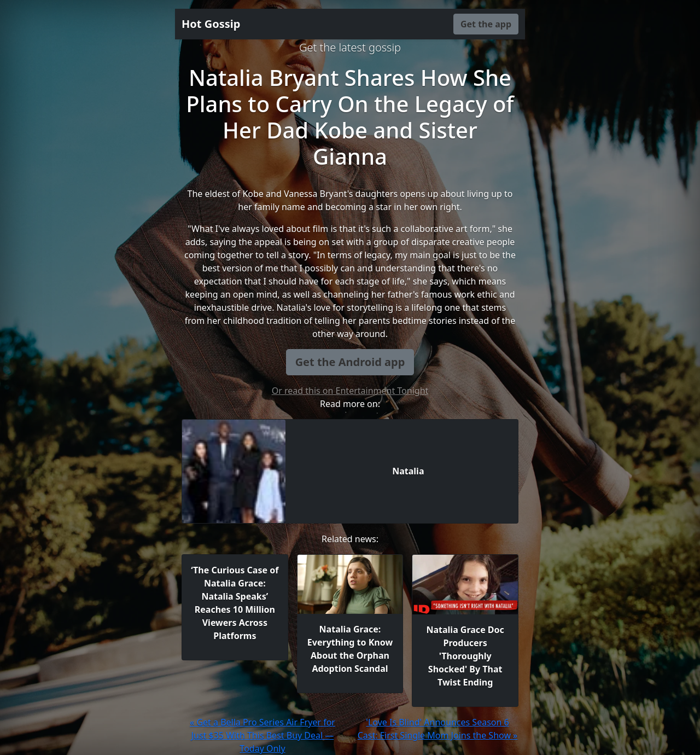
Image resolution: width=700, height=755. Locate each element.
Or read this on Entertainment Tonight (350, 391)
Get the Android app (350, 362)
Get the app (486, 24)
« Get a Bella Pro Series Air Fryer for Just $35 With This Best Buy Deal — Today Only (262, 735)
